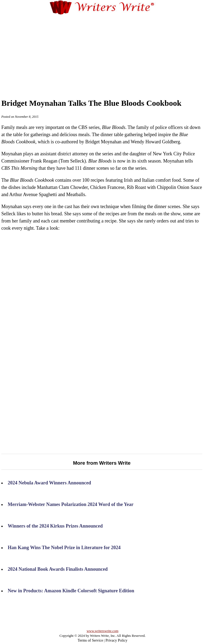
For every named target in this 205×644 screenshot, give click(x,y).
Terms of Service (90, 640)
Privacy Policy (116, 640)
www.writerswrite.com (102, 631)
